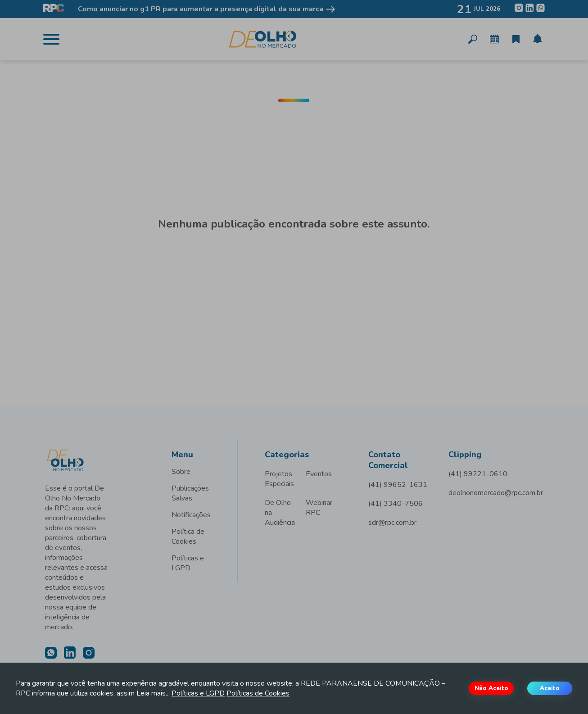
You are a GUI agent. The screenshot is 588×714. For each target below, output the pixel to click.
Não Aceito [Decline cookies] (491, 688)
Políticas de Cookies (258, 693)
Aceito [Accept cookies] (550, 688)
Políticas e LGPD (198, 693)
